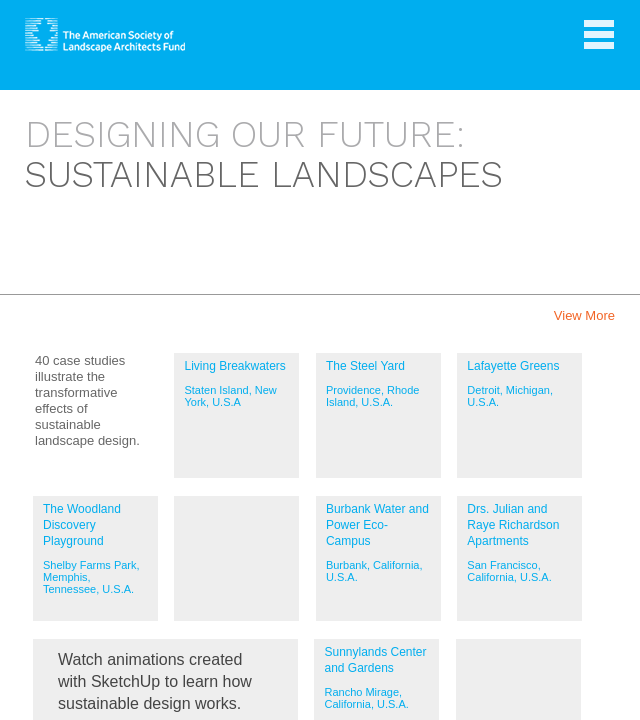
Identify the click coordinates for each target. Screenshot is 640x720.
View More (584, 315)
